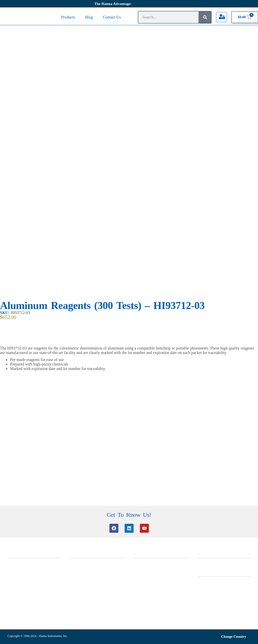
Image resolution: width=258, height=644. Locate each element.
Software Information (85, 575)
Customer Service (82, 562)
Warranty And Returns (212, 594)
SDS (137, 562)
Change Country (234, 637)
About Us (204, 562)
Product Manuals (82, 588)
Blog (89, 17)
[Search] (205, 17)
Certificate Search (82, 582)
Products (68, 17)
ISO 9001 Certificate (148, 582)
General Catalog (145, 569)
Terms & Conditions (211, 581)
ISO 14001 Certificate (148, 575)
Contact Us (112, 17)
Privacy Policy (207, 587)
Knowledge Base (82, 569)
